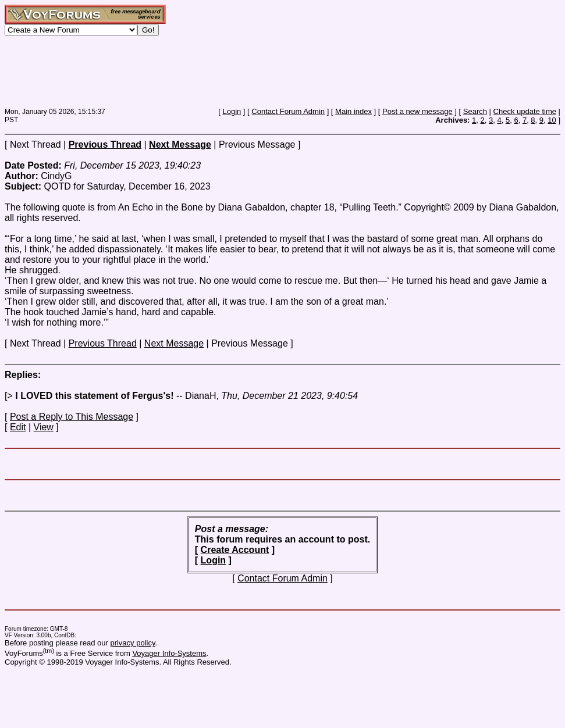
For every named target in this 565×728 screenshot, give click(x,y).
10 (552, 120)
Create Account (235, 550)
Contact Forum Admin (288, 111)
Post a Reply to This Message (72, 417)
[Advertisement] (216, 72)
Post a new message (417, 111)
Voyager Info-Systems (169, 653)
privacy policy (132, 643)
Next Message (174, 343)
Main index (353, 111)
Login (232, 111)
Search (475, 111)
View (44, 427)
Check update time (525, 111)
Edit (18, 427)
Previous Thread (103, 343)
